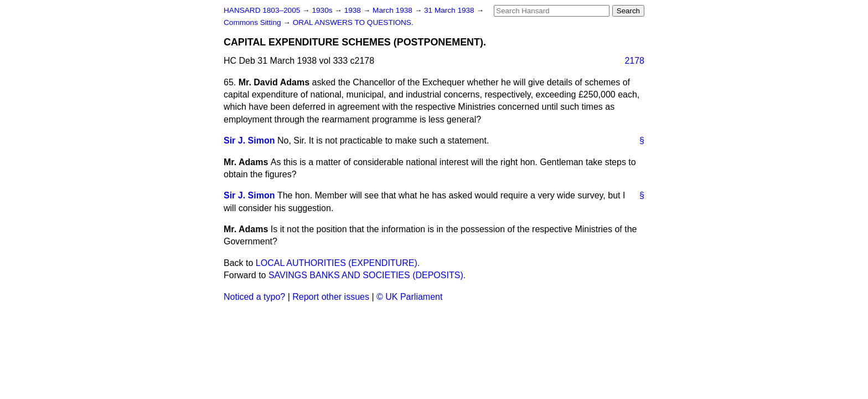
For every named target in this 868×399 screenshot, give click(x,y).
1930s (323, 10)
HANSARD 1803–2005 (262, 10)
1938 (354, 10)
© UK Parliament (409, 297)
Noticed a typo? (254, 297)
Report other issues (331, 297)
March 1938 (394, 10)
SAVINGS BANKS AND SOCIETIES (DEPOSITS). (367, 275)
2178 (634, 61)
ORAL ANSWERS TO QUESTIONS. (353, 22)
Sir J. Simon (249, 140)
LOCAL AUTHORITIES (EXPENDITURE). (338, 263)
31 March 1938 (450, 10)
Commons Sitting (253, 22)
